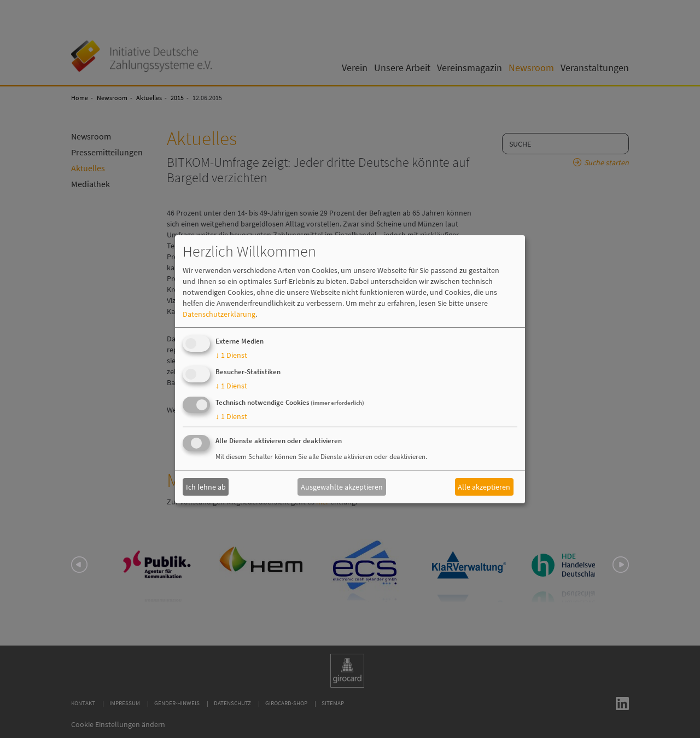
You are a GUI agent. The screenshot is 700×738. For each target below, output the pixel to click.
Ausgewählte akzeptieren (342, 487)
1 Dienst (231, 355)
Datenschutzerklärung (219, 314)
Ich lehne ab (206, 487)
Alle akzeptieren (484, 487)
